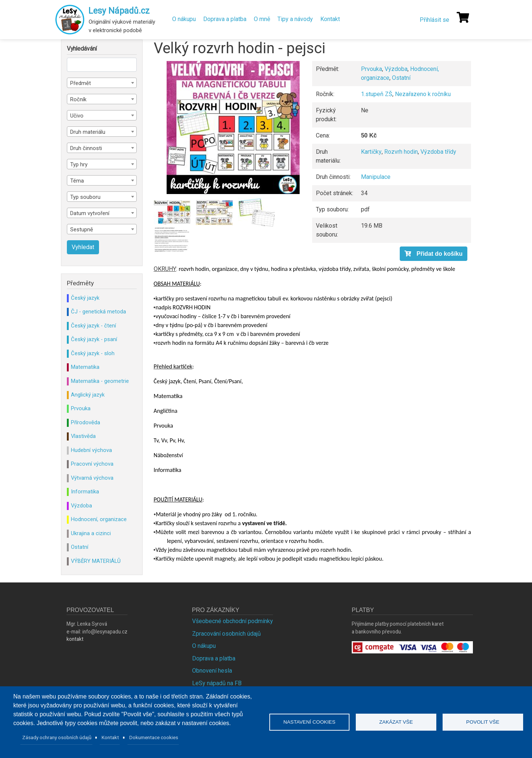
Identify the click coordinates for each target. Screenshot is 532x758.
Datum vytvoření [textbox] (90, 213)
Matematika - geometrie (100, 381)
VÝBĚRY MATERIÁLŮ (96, 561)
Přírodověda (86, 422)
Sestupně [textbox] (82, 230)
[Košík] (463, 17)
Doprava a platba (225, 19)
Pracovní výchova (92, 464)
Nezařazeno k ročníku (423, 94)
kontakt (75, 639)
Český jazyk (85, 298)
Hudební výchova (91, 450)
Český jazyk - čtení (93, 326)
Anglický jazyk (88, 395)
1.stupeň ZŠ (377, 94)
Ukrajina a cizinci (91, 533)
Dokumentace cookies (154, 737)
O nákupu (184, 19)
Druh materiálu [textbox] (88, 132)
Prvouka (371, 69)
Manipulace (376, 177)
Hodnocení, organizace (99, 519)
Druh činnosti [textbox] (86, 148)
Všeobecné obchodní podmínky (233, 621)
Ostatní (401, 78)
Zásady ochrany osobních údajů (57, 737)
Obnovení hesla (212, 671)
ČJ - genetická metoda (98, 312)
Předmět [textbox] (81, 83)
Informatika (85, 492)
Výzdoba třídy (438, 152)
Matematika (85, 367)
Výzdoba (396, 69)
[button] (233, 128)
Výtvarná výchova (92, 478)
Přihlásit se (434, 20)
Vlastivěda (83, 436)
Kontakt (330, 19)
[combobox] (102, 83)
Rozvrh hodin (401, 152)
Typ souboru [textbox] (85, 197)
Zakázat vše (396, 722)
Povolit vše (483, 722)
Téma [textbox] (77, 181)
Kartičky (371, 152)
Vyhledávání (82, 49)
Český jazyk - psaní (94, 339)
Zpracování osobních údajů (226, 634)
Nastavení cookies (309, 722)
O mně (262, 19)
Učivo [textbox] (77, 116)
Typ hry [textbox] (79, 164)
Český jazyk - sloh (93, 353)
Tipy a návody (295, 19)
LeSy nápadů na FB (217, 683)
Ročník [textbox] (78, 99)
